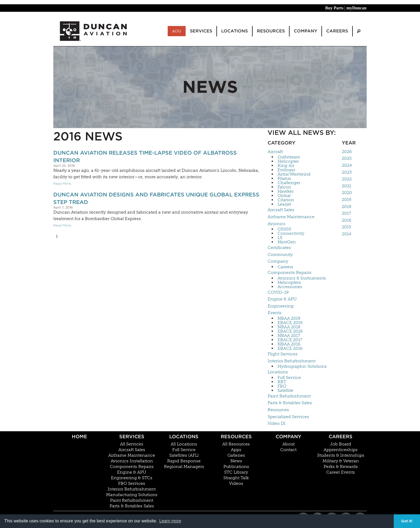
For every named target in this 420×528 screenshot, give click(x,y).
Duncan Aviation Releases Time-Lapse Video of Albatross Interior (145, 157)
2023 (347, 172)
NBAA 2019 (289, 318)
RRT (282, 382)
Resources (278, 410)
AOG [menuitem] (177, 31)
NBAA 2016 (289, 344)
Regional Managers (184, 467)
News (236, 461)
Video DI (277, 423)
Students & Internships (341, 455)
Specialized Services (288, 417)
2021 (346, 186)
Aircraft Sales (281, 210)
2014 (346, 234)
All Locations (184, 444)
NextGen (287, 242)
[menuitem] (359, 31)
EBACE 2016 (290, 348)
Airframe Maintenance (291, 217)
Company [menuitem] (305, 31)
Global (284, 196)
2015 (346, 227)
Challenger (289, 183)
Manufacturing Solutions (132, 495)
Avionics (277, 224)
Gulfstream (289, 157)
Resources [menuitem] (271, 31)
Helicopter (288, 161)
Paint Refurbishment (289, 396)
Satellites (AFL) (184, 455)
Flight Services (283, 354)
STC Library (236, 472)
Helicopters (289, 282)
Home (79, 436)
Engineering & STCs (132, 478)
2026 (347, 152)
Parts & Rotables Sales (290, 403)
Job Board (341, 444)
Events (275, 313)
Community (280, 254)
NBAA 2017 (289, 336)
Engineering (281, 306)
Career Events (341, 472)
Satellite (285, 391)
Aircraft (275, 152)
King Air (286, 166)
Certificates (279, 248)
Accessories (290, 287)
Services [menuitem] (201, 31)
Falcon (284, 187)
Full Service (289, 378)
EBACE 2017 (290, 340)
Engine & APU (282, 299)
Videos (236, 484)
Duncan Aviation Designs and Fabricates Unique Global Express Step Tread (156, 198)
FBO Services (132, 484)
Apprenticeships (341, 450)
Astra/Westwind (294, 174)
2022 (347, 179)
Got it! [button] (407, 521)
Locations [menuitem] (235, 31)
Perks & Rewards (341, 467)
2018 (347, 207)
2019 (346, 200)
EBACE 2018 (290, 331)
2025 (347, 158)
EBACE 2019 (290, 323)
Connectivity (291, 233)
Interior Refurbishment (292, 361)
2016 (346, 220)
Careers (285, 267)
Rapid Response (184, 461)
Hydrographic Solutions (302, 366)
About (288, 444)
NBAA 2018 (289, 327)
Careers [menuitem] (337, 31)
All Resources (236, 444)
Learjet (284, 204)
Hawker (286, 191)
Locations (278, 372)
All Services (132, 444)
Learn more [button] (170, 521)
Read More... (63, 183)
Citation (286, 200)
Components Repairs (290, 272)
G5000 (284, 229)
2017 (346, 213)
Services (132, 436)
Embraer (286, 170)
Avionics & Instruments (302, 278)
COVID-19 (278, 292)
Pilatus (284, 179)
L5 (280, 238)
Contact (288, 450)
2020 (347, 193)
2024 (347, 165)
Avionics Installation (132, 461)
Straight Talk (236, 478)
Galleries (236, 455)
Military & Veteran (341, 461)
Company (278, 261)
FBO (282, 386)
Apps (236, 450)
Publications (236, 467)
